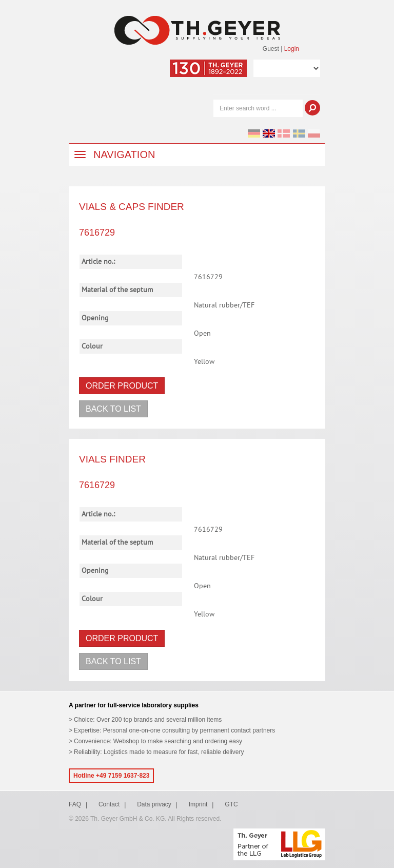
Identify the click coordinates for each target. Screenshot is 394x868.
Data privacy (154, 804)
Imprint (198, 804)
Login (292, 49)
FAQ (75, 804)
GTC (231, 804)
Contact (109, 804)
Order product (122, 386)
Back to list (113, 409)
